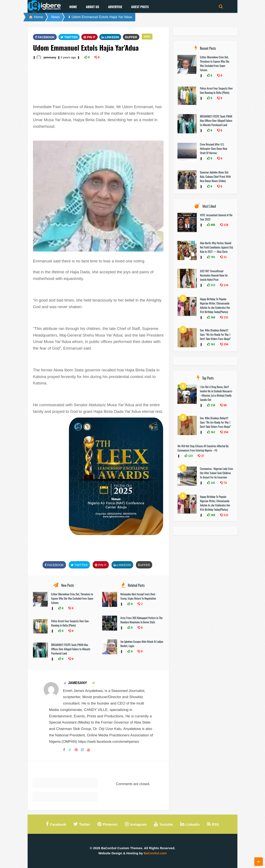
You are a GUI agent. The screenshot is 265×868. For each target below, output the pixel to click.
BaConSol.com (155, 853)
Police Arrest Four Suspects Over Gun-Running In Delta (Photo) (70, 623)
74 (225, 483)
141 (212, 483)
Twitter (69, 37)
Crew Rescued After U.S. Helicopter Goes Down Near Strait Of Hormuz (214, 149)
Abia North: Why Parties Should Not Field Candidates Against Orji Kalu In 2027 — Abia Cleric (217, 247)
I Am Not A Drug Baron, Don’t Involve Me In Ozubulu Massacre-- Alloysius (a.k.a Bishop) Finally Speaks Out (216, 393)
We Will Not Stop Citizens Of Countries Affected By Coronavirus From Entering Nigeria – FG (203, 448)
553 (212, 285)
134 (226, 285)
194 (226, 344)
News (55, 17)
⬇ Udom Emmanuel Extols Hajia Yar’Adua (100, 17)
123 (190, 456)
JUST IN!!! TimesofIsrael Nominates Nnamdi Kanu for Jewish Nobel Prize (214, 275)
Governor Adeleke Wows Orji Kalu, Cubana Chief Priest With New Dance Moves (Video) (215, 177)
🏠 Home (36, 17)
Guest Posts (140, 7)
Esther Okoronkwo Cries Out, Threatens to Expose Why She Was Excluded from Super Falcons (72, 598)
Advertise (115, 7)
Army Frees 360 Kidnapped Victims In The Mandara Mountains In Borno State (141, 620)
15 (225, 257)
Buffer (131, 37)
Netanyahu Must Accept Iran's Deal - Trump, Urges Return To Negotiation (138, 596)
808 (212, 225)
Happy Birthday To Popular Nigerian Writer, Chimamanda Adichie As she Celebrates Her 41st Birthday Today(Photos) (215, 305)
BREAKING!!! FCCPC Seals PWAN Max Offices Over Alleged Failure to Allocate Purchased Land (71, 649)
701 (212, 257)
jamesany (50, 57)
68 (225, 405)
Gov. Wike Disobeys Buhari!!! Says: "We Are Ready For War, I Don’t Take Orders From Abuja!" (215, 334)
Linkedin (110, 37)
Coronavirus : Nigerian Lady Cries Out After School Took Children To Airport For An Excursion (217, 473)
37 (202, 456)
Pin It (89, 37)
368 (212, 317)
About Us (92, 7)
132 (226, 317)
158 (226, 225)
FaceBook (45, 37)
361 (212, 344)
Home (73, 7)
